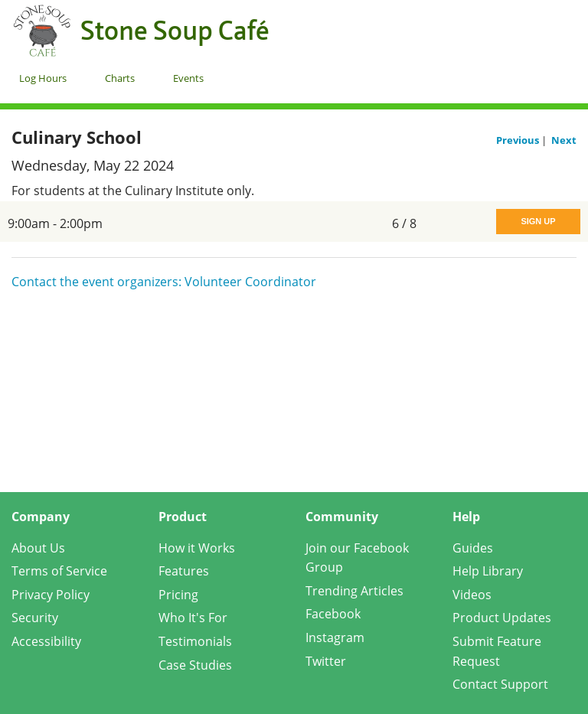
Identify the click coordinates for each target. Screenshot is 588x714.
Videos (472, 595)
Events (188, 78)
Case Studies (195, 665)
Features (184, 571)
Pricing (178, 595)
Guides (473, 548)
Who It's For (193, 618)
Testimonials (195, 641)
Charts (120, 78)
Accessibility (46, 641)
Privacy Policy (51, 595)
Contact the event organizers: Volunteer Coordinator (164, 282)
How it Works (197, 548)
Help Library (488, 571)
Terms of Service (59, 571)
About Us (38, 548)
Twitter (326, 661)
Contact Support (500, 684)
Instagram (335, 637)
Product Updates (502, 618)
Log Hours (43, 78)
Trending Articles (354, 591)
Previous (519, 140)
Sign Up (538, 221)
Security (35, 618)
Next (564, 140)
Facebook (333, 614)
